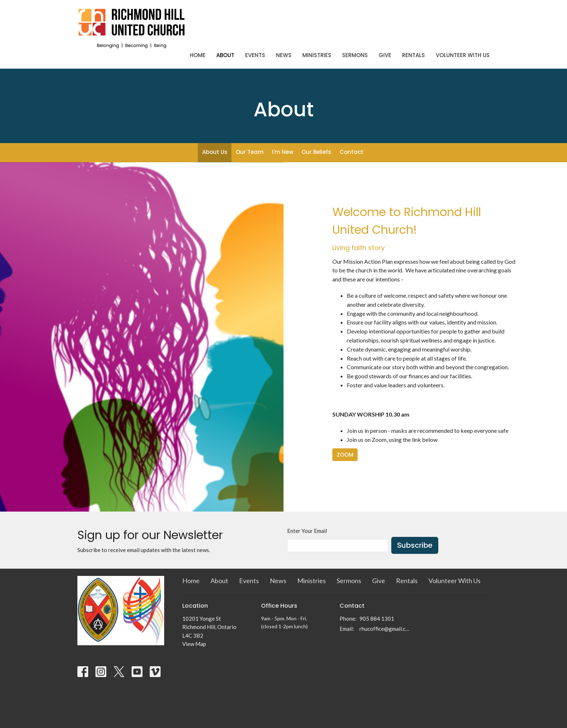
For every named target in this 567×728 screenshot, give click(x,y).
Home (198, 55)
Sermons (355, 55)
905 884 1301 (377, 619)
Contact (351, 152)
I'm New (283, 152)
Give (385, 55)
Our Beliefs (316, 152)
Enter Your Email (307, 531)
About (225, 55)
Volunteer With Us (463, 55)
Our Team (250, 152)
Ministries (317, 55)
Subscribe (415, 545)
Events (255, 55)
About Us (215, 152)
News (284, 55)
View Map (194, 644)
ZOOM (345, 455)
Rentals (413, 55)
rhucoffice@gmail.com (385, 629)
